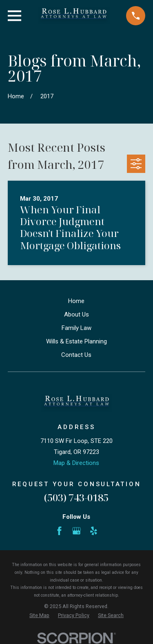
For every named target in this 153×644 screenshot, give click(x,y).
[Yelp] (94, 531)
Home (76, 301)
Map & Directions (76, 463)
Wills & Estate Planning (76, 341)
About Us (76, 314)
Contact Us (76, 355)
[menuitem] (39, 616)
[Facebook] (59, 531)
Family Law (76, 328)
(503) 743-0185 (76, 497)
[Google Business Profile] (76, 531)
